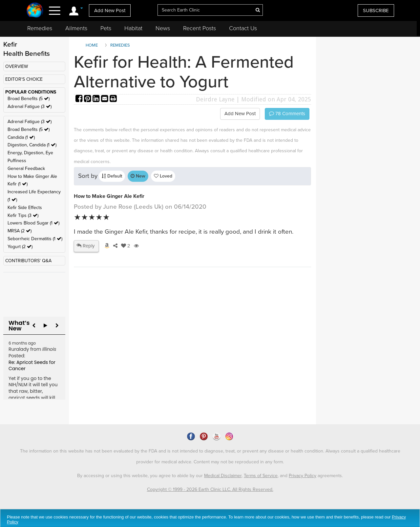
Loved (163, 176)
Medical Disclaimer (223, 476)
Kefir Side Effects (25, 208)
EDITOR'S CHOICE (24, 79)
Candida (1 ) (21, 137)
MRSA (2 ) (20, 231)
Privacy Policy (303, 476)
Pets (106, 28)
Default (112, 176)
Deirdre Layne (215, 99)
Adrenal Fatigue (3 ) (30, 106)
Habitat (133, 28)
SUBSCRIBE (376, 11)
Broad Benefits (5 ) (29, 99)
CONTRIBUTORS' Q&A (28, 261)
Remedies (40, 28)
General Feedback (26, 169)
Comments (287, 114)
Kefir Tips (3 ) (23, 215)
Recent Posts (199, 28)
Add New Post (110, 11)
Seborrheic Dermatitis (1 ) (35, 239)
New (138, 176)
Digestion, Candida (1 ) (32, 145)
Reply (85, 246)
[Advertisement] (194, 368)
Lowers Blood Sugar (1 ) (33, 223)
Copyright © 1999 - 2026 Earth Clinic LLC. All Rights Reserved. (210, 489)
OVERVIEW (17, 66)
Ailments (76, 28)
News (163, 28)
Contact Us (243, 28)
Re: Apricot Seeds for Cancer (32, 366)
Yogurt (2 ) (20, 247)
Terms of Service (261, 476)
